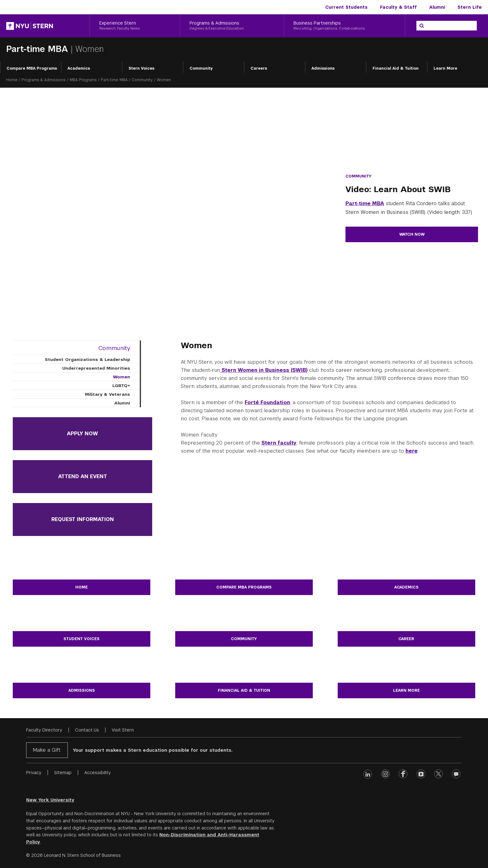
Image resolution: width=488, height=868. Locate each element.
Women (122, 377)
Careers (259, 68)
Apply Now (82, 434)
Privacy (34, 773)
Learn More (445, 68)
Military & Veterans (108, 394)
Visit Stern (123, 730)
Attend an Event (83, 476)
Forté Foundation (267, 402)
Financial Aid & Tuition (396, 68)
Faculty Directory (44, 730)
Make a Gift (47, 750)
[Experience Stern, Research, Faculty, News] (135, 26)
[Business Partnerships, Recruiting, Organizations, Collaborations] (345, 26)
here (412, 451)
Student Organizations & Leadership (87, 359)
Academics (79, 68)
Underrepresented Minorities (96, 368)
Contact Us (87, 730)
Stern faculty (279, 443)
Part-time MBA (38, 49)
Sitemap (63, 773)
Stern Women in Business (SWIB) (264, 370)
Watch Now (412, 234)
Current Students (346, 7)
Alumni (437, 7)
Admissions (323, 68)
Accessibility (98, 773)
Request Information (83, 519)
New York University (50, 800)
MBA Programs (83, 80)
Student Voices (82, 639)
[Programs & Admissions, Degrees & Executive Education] (232, 26)
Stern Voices (141, 68)
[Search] (422, 26)
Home (12, 80)
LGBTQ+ (121, 386)
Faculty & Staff (398, 7)
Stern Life (470, 7)
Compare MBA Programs (32, 68)
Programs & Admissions (44, 80)
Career (406, 639)
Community (201, 68)
